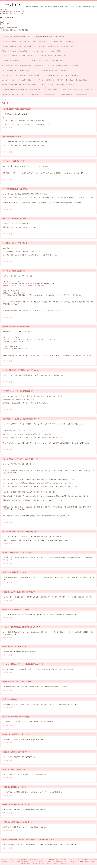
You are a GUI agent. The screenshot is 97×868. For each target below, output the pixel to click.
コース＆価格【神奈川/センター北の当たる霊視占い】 (50, 37)
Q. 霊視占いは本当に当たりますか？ (15, 572)
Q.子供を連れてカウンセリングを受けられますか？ (20, 532)
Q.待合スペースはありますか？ (13, 161)
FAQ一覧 (5, 103)
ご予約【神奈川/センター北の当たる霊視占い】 (63, 41)
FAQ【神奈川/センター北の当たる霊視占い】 (15, 61)
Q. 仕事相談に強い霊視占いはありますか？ (17, 682)
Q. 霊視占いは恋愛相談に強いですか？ (16, 609)
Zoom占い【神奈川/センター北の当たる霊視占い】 (49, 51)
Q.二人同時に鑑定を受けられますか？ (16, 189)
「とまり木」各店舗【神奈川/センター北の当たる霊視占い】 (54, 70)
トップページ (5, 860)
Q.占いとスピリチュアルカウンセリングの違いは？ (20, 459)
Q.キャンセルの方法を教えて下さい (15, 271)
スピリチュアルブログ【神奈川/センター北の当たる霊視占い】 (20, 85)
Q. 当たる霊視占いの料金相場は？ (14, 647)
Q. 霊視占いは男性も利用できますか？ (16, 752)
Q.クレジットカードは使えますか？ (15, 219)
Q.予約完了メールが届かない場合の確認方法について (21, 419)
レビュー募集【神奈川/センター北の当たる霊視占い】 (17, 70)
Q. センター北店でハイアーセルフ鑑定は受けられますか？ (23, 664)
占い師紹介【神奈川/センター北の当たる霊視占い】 (17, 46)
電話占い (49, 863)
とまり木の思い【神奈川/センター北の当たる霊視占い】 (54, 56)
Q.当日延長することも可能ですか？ (15, 243)
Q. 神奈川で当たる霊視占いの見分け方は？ (17, 553)
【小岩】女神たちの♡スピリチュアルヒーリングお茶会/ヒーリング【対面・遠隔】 (71, 90)
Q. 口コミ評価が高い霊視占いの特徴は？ (17, 717)
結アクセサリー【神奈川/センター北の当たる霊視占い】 (64, 65)
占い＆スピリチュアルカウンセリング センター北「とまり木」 (13, 5)
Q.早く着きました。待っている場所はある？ (18, 391)
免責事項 (63, 863)
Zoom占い (56, 863)
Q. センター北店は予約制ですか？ (14, 769)
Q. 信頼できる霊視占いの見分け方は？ (16, 804)
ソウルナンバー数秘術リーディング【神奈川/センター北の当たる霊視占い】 (24, 41)
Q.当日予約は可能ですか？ (12, 137)
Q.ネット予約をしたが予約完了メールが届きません (20, 370)
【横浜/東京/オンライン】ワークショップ (14, 94)
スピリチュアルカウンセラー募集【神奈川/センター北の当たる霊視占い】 (23, 75)
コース (13, 860)
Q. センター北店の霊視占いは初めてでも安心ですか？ (21, 627)
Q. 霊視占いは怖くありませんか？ (14, 699)
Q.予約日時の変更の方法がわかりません (16, 327)
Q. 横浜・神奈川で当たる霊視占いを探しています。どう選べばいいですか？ (29, 840)
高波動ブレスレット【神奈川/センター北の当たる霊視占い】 (49, 61)
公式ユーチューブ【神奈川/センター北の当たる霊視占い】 (65, 75)
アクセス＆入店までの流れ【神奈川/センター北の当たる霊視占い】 (55, 46)
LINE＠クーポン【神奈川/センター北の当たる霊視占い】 (18, 56)
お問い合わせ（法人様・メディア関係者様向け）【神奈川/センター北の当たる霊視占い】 (63, 80)
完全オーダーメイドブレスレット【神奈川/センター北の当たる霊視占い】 (23, 65)
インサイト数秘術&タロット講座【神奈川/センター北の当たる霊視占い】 (23, 90)
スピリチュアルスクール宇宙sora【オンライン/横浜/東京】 (58, 85)
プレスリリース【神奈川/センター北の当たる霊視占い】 (18, 80)
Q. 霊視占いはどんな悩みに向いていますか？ (18, 822)
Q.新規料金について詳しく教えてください (17, 109)
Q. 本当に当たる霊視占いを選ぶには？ (16, 734)
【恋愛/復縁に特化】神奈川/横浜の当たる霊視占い (16, 37)
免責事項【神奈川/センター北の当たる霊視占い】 (76, 94)
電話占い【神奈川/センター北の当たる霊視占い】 (16, 51)
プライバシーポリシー (74, 863)
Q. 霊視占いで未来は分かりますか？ (15, 787)
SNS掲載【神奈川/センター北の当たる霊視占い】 (43, 94)
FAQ (81, 861)
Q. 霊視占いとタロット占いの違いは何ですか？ (19, 592)
